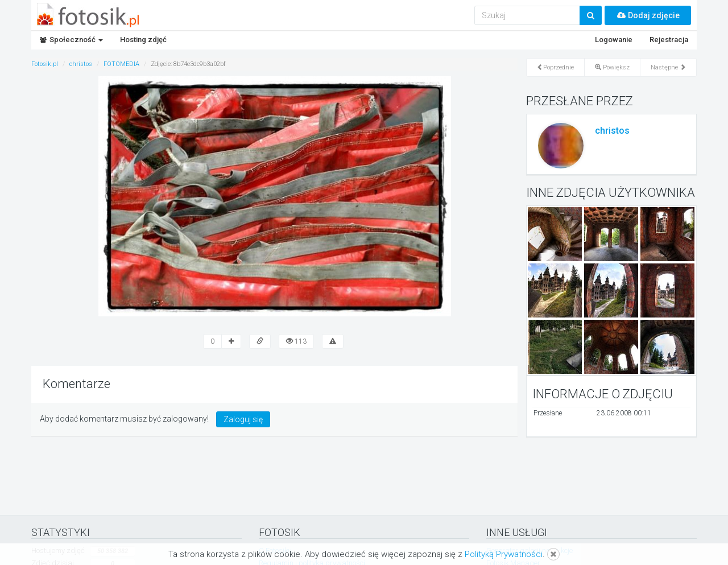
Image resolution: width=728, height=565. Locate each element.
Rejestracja (669, 40)
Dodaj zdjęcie (648, 15)
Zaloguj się (243, 419)
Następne (668, 67)
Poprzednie (555, 67)
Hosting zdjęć (143, 40)
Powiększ (612, 67)
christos (612, 131)
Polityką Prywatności (504, 554)
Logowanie (614, 40)
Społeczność (71, 40)
